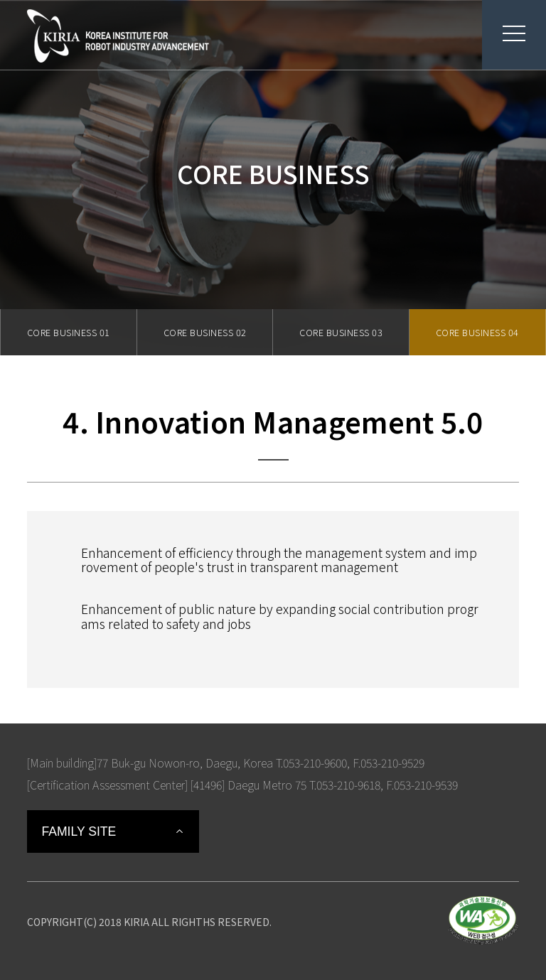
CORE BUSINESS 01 (69, 332)
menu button (504, 33)
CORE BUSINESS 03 (341, 332)
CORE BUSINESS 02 (205, 332)
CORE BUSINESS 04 (477, 332)
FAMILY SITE (79, 831)
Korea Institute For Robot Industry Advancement (118, 36)
